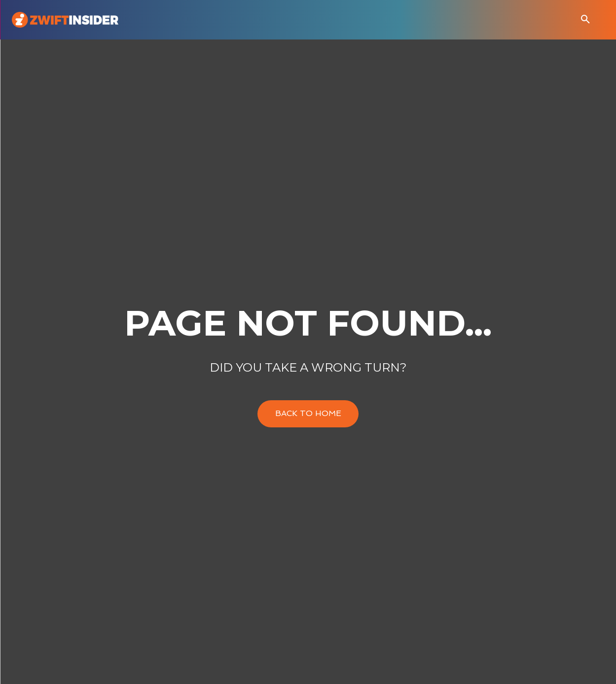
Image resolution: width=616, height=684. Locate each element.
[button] (585, 20)
